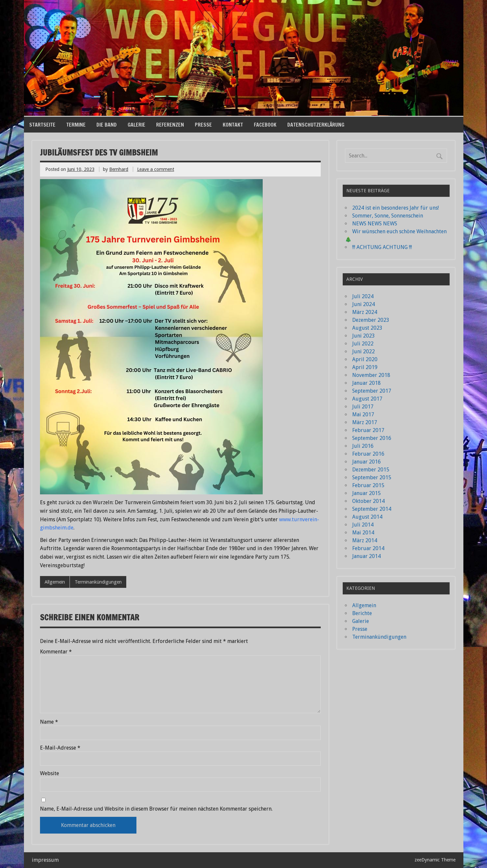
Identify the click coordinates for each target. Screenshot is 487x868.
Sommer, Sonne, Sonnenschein (388, 216)
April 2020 (365, 359)
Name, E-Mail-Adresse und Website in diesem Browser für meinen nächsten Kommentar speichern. (156, 809)
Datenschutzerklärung (316, 125)
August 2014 (367, 517)
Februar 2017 (368, 430)
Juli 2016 (363, 446)
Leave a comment (156, 169)
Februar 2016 (368, 454)
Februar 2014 (368, 548)
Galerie (136, 125)
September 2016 (372, 438)
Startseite (42, 125)
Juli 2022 (363, 344)
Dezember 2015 (371, 470)
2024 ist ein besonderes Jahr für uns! (396, 208)
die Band (107, 125)
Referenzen (170, 125)
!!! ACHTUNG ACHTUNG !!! (382, 247)
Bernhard (119, 169)
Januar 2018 (366, 383)
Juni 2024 (364, 304)
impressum (45, 860)
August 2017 (367, 399)
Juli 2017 (363, 407)
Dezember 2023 (371, 320)
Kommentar (56, 652)
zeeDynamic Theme (435, 860)
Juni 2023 (364, 336)
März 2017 (365, 422)
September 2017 (372, 391)
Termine (76, 125)
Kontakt (233, 125)
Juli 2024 (363, 296)
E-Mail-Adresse (60, 748)
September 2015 (372, 477)
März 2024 (365, 312)
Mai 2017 (363, 414)
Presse (203, 125)
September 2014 (372, 509)
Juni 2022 (364, 351)
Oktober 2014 (368, 501)
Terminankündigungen (98, 582)
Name (49, 722)
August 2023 (367, 328)
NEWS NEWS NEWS (375, 224)
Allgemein (55, 582)
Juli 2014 (363, 525)
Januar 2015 (366, 493)
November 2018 (371, 375)
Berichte (362, 613)
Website (50, 774)
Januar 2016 (366, 462)
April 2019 (365, 367)
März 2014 (365, 540)
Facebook (265, 125)
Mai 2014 (363, 533)
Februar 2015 (368, 485)
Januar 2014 (366, 556)
